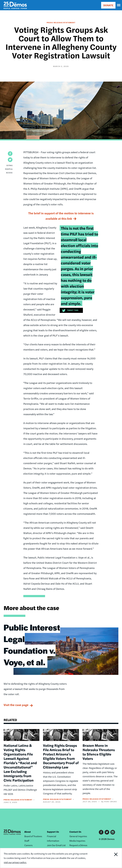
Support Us (53, 832)
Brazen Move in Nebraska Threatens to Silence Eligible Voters (99, 752)
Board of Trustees (33, 836)
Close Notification (110, 858)
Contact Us (75, 832)
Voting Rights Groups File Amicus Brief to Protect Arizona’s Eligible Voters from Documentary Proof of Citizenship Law (61, 756)
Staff (27, 841)
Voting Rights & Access (9, 169)
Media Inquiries (77, 841)
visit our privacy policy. (15, 862)
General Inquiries (78, 836)
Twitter (107, 832)
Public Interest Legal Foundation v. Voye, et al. (32, 645)
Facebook (101, 832)
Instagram (113, 832)
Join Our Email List (56, 845)
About (28, 832)
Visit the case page (16, 705)
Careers (28, 845)
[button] (10, 154)
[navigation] (119, 5)
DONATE (108, 5)
